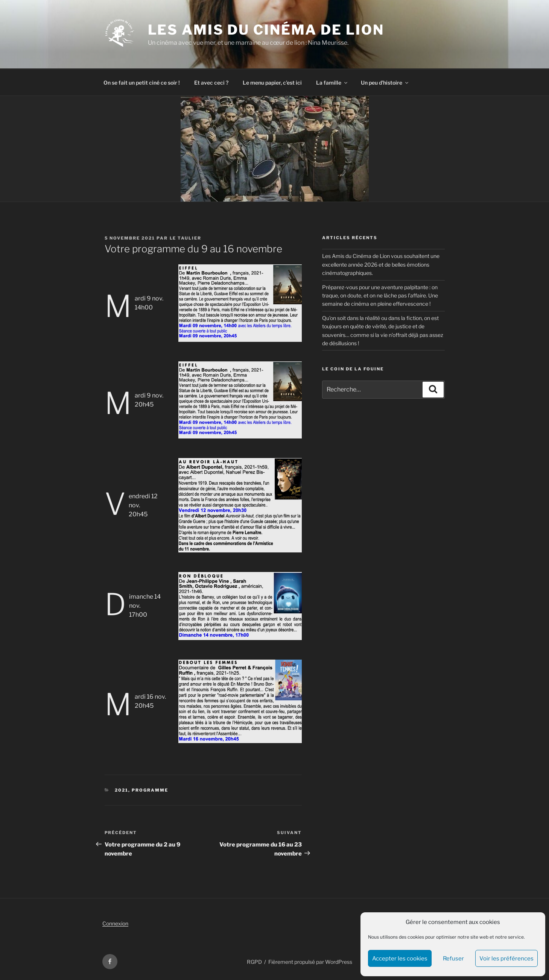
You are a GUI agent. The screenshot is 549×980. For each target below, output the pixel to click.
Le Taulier (186, 238)
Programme (150, 790)
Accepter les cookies (400, 959)
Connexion (115, 923)
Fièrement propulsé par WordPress (310, 962)
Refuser (453, 959)
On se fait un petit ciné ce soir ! (142, 83)
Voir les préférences (506, 959)
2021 (122, 790)
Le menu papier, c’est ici (272, 83)
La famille (332, 83)
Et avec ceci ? (211, 83)
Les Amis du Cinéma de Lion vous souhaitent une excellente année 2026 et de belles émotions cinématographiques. (381, 264)
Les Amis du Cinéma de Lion (266, 30)
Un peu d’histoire (385, 83)
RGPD (254, 962)
